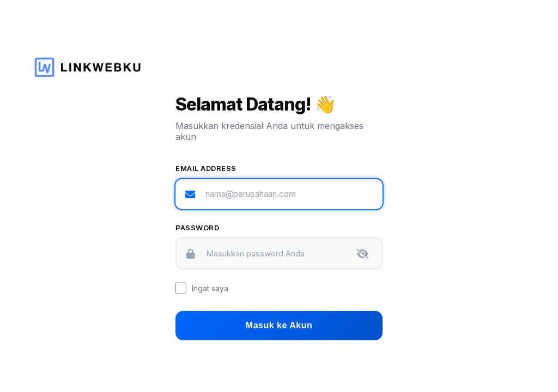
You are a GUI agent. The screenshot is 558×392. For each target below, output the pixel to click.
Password (197, 228)
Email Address (206, 168)
